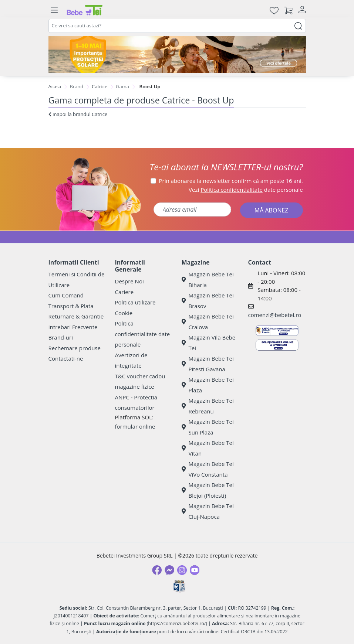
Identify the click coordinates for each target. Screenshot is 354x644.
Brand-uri (61, 337)
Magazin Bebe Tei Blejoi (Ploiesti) (208, 490)
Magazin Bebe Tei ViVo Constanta (208, 469)
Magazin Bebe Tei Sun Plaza (208, 427)
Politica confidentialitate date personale (143, 334)
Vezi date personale (246, 190)
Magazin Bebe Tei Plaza (208, 385)
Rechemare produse (75, 348)
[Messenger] (169, 570)
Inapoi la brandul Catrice (78, 114)
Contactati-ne (66, 358)
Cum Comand (66, 295)
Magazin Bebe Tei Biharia (208, 280)
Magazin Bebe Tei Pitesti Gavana (208, 364)
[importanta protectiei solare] (177, 54)
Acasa (55, 86)
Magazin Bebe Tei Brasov (208, 301)
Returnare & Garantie (76, 316)
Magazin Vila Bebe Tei (209, 343)
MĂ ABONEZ (272, 210)
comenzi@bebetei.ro (275, 315)
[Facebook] (157, 570)
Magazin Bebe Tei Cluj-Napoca (208, 511)
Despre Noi (129, 281)
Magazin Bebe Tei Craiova (208, 322)
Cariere (124, 292)
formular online (135, 426)
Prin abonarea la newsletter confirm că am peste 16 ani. (231, 181)
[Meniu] (54, 10)
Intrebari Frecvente (73, 327)
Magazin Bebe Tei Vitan (208, 448)
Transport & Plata (71, 306)
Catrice (100, 86)
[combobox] (177, 26)
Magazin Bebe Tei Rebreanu (208, 406)
